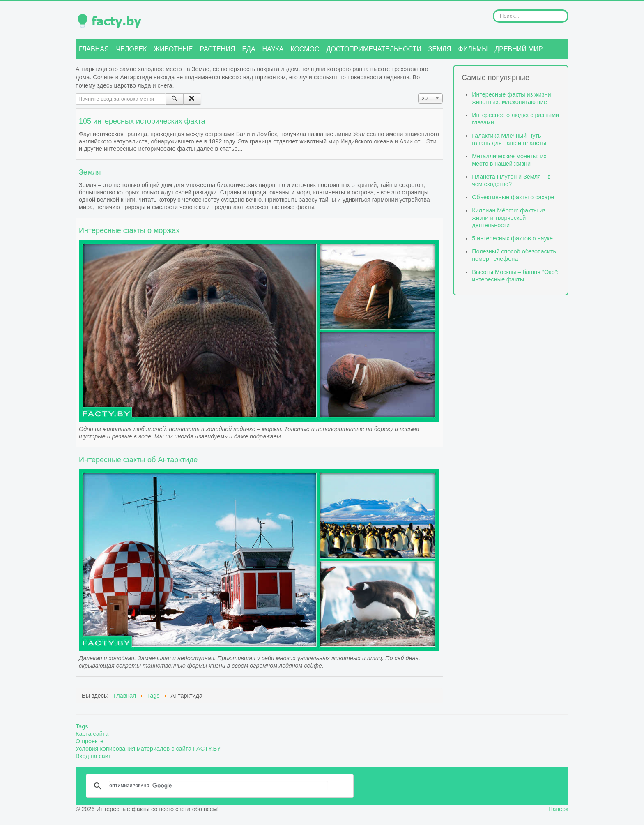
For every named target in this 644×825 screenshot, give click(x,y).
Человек (131, 49)
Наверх (558, 809)
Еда (248, 49)
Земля (440, 49)
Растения (217, 49)
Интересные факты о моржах (129, 230)
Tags (82, 726)
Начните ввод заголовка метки (76, 93)
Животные (173, 49)
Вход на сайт (93, 756)
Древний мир (519, 49)
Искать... (493, 10)
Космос (305, 49)
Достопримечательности (374, 49)
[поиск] (218, 786)
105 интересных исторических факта (142, 121)
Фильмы (473, 49)
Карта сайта (92, 734)
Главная (94, 49)
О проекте (90, 741)
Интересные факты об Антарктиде (138, 460)
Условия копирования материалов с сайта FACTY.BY (148, 749)
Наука (273, 49)
